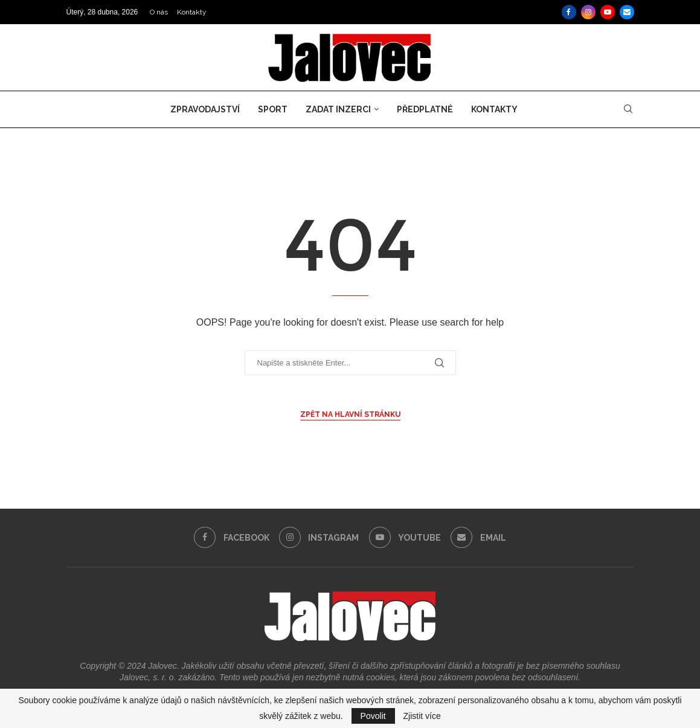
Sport (273, 109)
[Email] (627, 12)
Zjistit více (422, 716)
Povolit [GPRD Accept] (373, 716)
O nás (159, 12)
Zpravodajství (205, 109)
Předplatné (425, 109)
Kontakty (192, 12)
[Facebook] (569, 12)
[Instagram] (588, 12)
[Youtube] (608, 12)
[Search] (628, 109)
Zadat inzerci (338, 109)
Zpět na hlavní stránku (350, 414)
